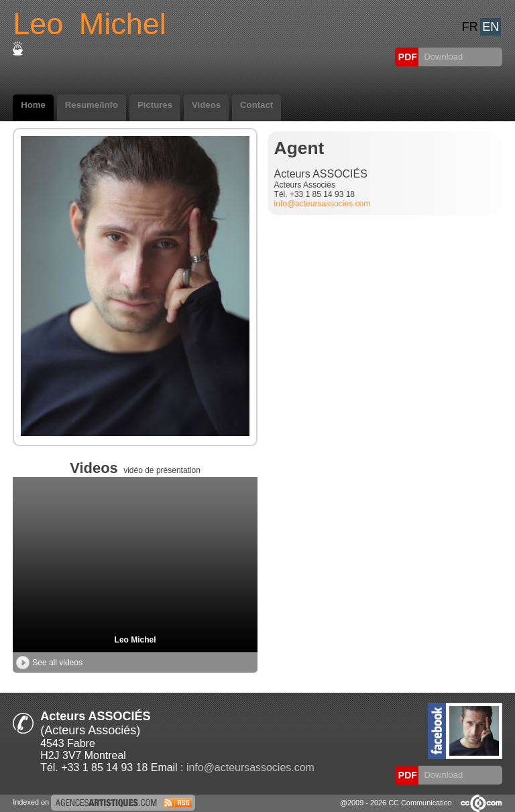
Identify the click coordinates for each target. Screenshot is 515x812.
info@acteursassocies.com (323, 204)
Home (33, 105)
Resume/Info (92, 105)
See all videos (49, 663)
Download (442, 57)
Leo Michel (135, 640)
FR (470, 27)
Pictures (155, 105)
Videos (206, 105)
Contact (256, 105)
